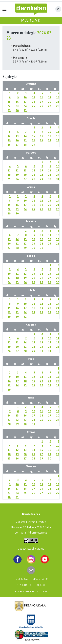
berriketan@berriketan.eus (31, 533)
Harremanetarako (26, 592)
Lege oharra (41, 579)
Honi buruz (21, 579)
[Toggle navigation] (5, 9)
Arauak (41, 585)
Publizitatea (24, 585)
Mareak (31, 20)
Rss (45, 592)
